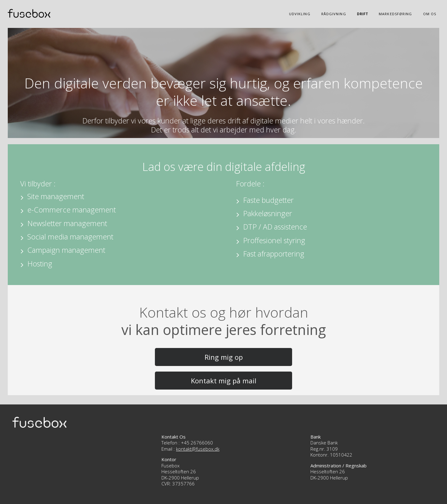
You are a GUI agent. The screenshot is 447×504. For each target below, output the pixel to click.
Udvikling (300, 14)
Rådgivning (334, 14)
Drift (363, 14)
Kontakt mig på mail (224, 381)
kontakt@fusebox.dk (198, 449)
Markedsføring (395, 14)
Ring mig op (224, 357)
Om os (430, 14)
